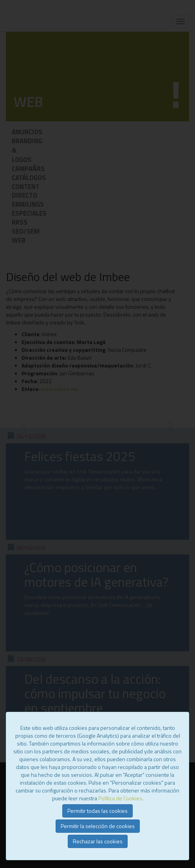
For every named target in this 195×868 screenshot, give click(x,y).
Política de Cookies (120, 798)
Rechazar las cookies (98, 841)
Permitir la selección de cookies (98, 826)
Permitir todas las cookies (97, 811)
